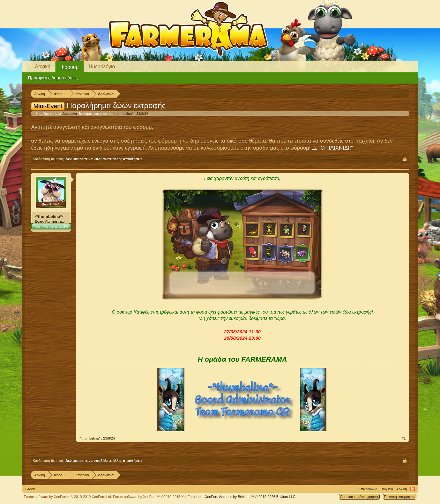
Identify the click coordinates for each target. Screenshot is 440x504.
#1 (404, 438)
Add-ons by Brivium (251, 497)
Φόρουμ (70, 67)
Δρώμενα (70, 114)
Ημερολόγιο (102, 67)
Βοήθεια (387, 489)
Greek (30, 489)
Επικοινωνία (368, 489)
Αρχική (43, 67)
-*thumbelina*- (123, 114)
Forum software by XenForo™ (157, 497)
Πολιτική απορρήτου (399, 497)
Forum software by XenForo (68, 497)
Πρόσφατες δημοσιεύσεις (53, 78)
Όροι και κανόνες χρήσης (359, 497)
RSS (413, 489)
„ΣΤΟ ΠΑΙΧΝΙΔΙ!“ (332, 148)
